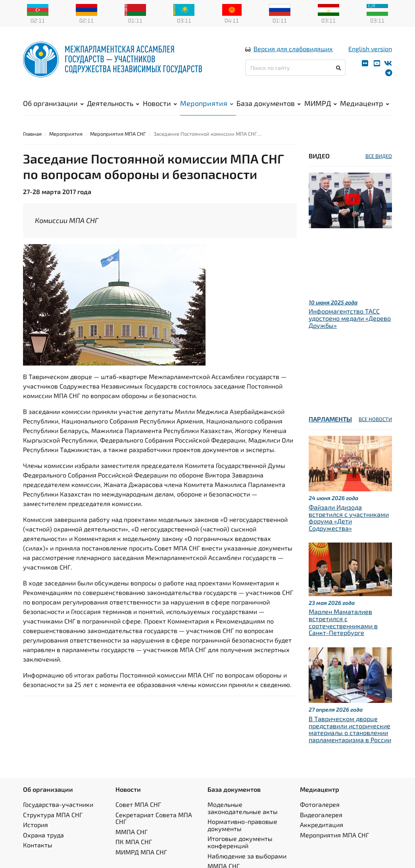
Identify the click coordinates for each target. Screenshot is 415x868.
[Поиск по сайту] (295, 68)
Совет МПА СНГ (138, 805)
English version (370, 49)
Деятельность (113, 104)
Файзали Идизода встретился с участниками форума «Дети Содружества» (349, 518)
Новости (160, 104)
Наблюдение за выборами (247, 857)
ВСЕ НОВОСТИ (375, 420)
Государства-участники (58, 805)
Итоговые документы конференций (240, 843)
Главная (32, 135)
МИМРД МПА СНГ (141, 853)
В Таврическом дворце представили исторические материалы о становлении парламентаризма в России (350, 730)
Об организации (53, 104)
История (36, 826)
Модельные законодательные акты (243, 809)
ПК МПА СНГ (134, 843)
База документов (269, 104)
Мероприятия (207, 104)
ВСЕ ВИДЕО (379, 157)
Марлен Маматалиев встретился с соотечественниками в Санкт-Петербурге (343, 623)
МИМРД (321, 104)
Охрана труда (43, 836)
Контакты (38, 846)
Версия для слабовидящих (293, 49)
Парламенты (330, 420)
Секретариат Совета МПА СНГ (154, 819)
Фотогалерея (320, 805)
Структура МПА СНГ (53, 815)
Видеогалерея (321, 815)
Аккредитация (322, 826)
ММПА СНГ (132, 832)
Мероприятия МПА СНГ (118, 135)
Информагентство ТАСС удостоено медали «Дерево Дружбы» (350, 319)
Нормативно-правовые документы (242, 826)
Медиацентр (365, 104)
